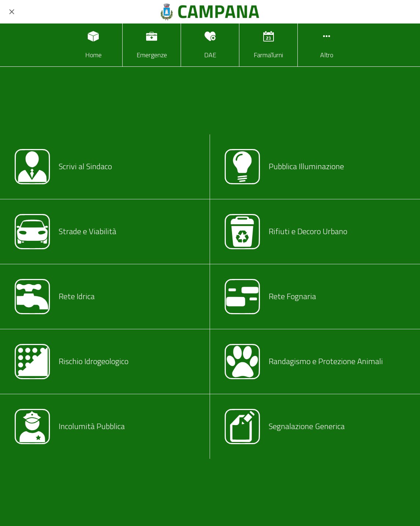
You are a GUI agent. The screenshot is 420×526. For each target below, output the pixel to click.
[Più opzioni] (327, 45)
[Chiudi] (12, 12)
